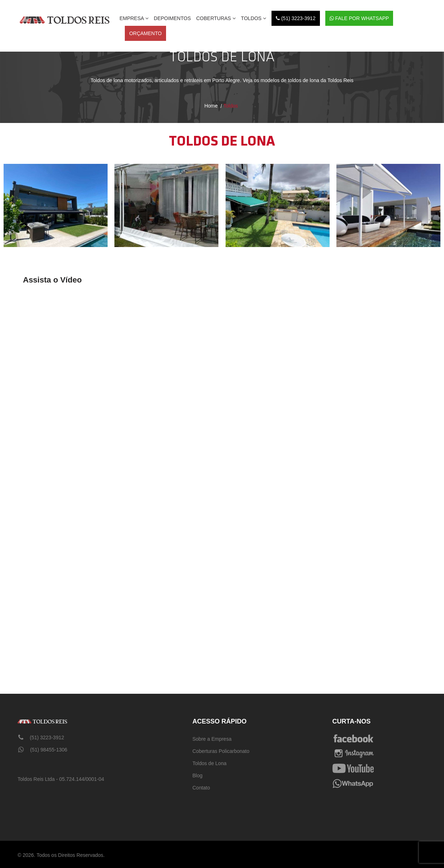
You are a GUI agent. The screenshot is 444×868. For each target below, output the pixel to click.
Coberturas (216, 18)
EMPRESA (134, 18)
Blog (198, 775)
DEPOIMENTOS (172, 18)
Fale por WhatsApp (359, 18)
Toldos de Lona (210, 763)
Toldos (254, 18)
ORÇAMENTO (145, 33)
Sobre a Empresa (212, 739)
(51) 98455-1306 (43, 750)
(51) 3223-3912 (296, 18)
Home (211, 106)
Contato (201, 788)
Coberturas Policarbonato (221, 751)
